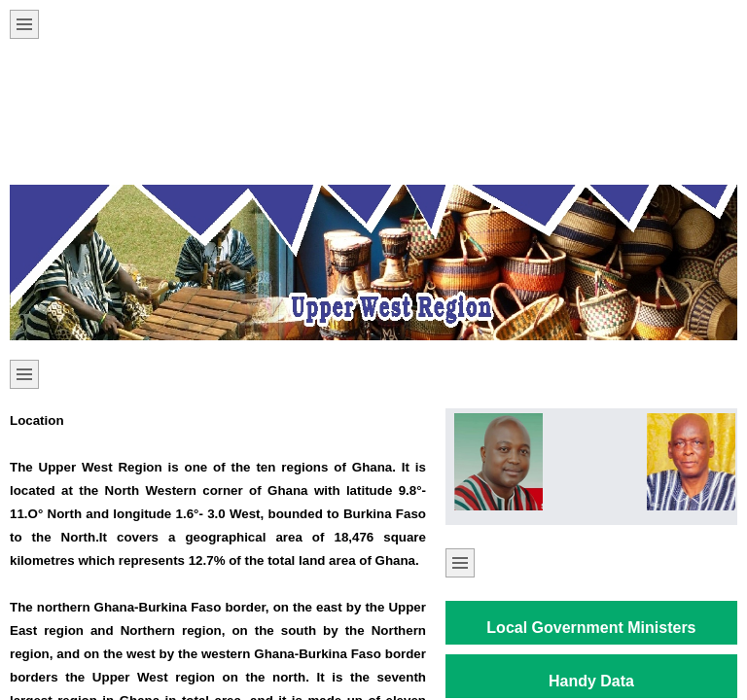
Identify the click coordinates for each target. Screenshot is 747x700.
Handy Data (591, 681)
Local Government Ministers (591, 628)
